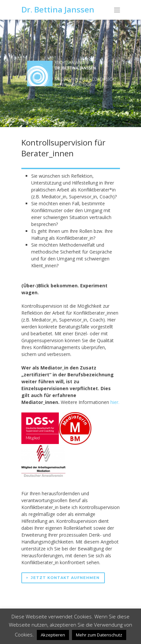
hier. (115, 402)
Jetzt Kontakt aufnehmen (63, 578)
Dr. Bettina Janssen (58, 9)
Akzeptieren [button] (53, 635)
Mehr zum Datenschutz (99, 635)
